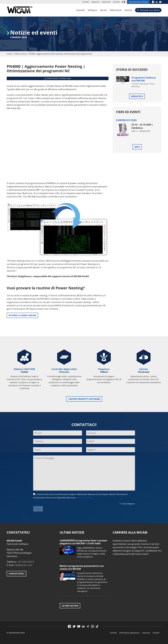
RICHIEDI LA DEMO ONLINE (22, 315)
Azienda (80, 10)
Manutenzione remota (138, 2)
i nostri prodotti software (84, 399)
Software (92, 10)
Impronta (146, 633)
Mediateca (137, 96)
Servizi (104, 10)
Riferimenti (116, 10)
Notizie (128, 10)
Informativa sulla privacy (129, 633)
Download (106, 2)
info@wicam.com (23, 565)
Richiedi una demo (150, 10)
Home (9, 54)
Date (137, 147)
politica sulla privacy (84, 498)
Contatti (86, 2)
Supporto (95, 2)
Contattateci (17, 574)
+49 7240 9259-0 (25, 562)
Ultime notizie (20, 54)
